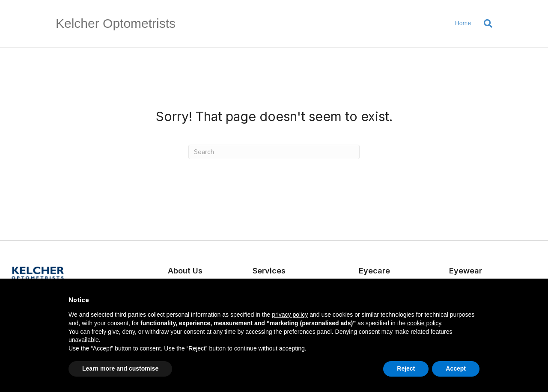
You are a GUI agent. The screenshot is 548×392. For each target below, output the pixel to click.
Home (463, 23)
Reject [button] (406, 368)
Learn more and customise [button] (120, 368)
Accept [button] (456, 368)
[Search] (485, 24)
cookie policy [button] (424, 323)
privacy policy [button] (290, 315)
